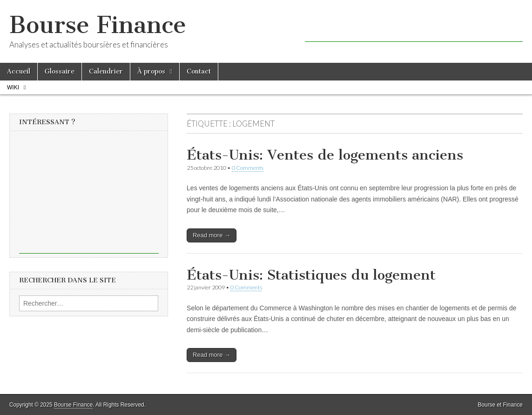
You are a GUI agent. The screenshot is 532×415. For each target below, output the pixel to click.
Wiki (13, 87)
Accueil (19, 71)
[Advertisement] (414, 28)
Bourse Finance (98, 25)
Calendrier (106, 71)
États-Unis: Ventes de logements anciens (325, 155)
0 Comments (248, 168)
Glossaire (60, 71)
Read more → (212, 235)
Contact (199, 71)
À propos (151, 71)
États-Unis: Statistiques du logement (311, 275)
